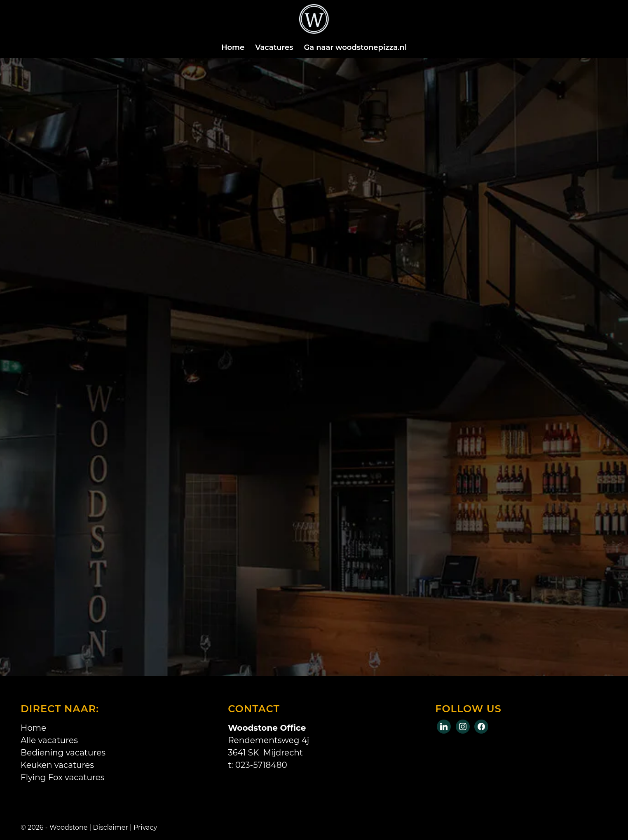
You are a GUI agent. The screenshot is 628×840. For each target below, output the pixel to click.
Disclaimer (111, 827)
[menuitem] (233, 47)
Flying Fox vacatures (63, 777)
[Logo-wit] (314, 23)
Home (33, 728)
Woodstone (68, 827)
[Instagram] (481, 726)
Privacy (145, 827)
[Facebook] (444, 726)
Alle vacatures (49, 740)
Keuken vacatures (57, 765)
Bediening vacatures (63, 753)
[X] (463, 726)
